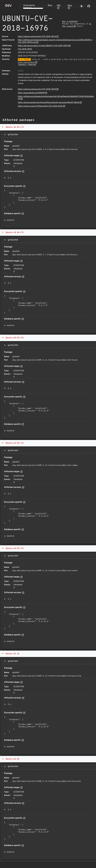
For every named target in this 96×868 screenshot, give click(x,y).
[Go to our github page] (89, 6)
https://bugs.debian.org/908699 (31, 93)
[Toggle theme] (81, 6)
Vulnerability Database (29, 7)
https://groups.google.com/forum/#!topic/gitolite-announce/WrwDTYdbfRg (49, 103)
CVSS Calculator (26, 62)
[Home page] (8, 6)
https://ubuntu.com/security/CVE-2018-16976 (37, 37)
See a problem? (70, 22)
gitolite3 (12, 135)
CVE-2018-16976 (25, 49)
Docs (70, 6)
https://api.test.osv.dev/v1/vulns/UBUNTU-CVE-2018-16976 (43, 46)
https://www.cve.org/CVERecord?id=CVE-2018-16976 (40, 106)
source (10, 220)
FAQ (59, 6)
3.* (9, 178)
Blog (50, 6)
